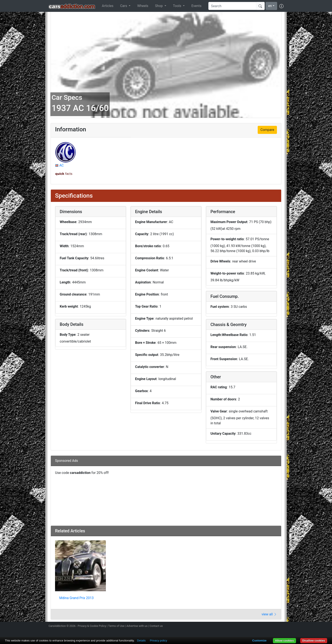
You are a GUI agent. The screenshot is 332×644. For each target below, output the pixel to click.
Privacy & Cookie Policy (92, 626)
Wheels (143, 6)
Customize (259, 641)
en (270, 6)
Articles (108, 6)
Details (141, 641)
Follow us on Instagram (251, 626)
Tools (178, 6)
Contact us (156, 626)
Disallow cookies (314, 641)
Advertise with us (137, 626)
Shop (159, 6)
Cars (124, 6)
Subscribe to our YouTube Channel (281, 626)
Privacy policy (158, 641)
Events (196, 6)
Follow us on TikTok (274, 626)
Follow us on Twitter (259, 626)
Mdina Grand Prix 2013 (76, 598)
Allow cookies (284, 641)
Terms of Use (116, 626)
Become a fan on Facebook (266, 626)
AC (62, 165)
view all (269, 614)
